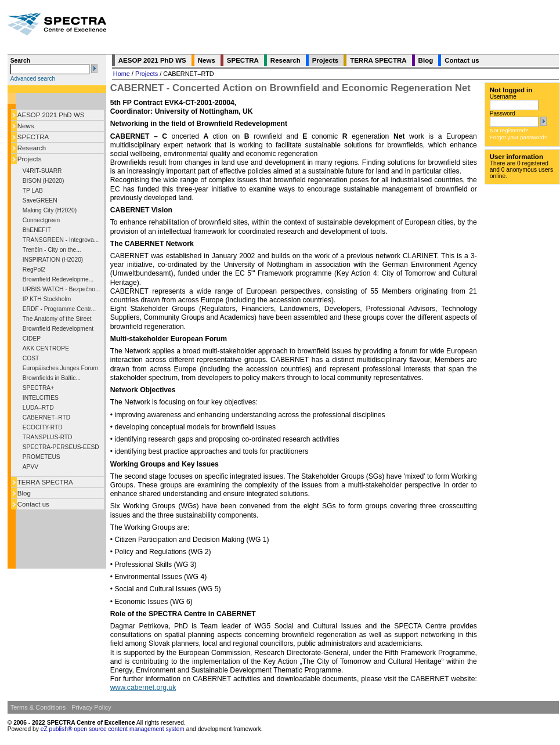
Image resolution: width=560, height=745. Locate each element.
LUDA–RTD (38, 408)
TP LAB (33, 191)
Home (122, 74)
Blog (24, 493)
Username (503, 97)
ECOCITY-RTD (43, 427)
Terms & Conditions (38, 707)
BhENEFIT (37, 230)
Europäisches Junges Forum (60, 368)
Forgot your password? (519, 137)
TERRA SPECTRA (45, 482)
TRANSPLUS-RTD (48, 437)
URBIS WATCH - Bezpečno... (62, 289)
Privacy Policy (91, 707)
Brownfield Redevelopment (58, 329)
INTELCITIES (41, 398)
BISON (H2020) (44, 181)
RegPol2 (34, 270)
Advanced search (33, 79)
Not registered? (509, 130)
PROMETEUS (41, 457)
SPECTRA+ (38, 388)
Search (20, 61)
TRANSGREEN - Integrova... (61, 240)
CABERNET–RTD (46, 417)
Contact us (33, 504)
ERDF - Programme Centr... (59, 309)
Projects (30, 159)
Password (503, 113)
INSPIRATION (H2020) (53, 260)
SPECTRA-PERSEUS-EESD (61, 447)
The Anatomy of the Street (57, 319)
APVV (30, 467)
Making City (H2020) (50, 210)
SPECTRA (33, 137)
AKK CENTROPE (46, 348)
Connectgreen (41, 220)
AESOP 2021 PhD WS (51, 115)
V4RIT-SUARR (42, 171)
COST (31, 358)
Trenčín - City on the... (52, 250)
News (26, 126)
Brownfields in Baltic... (52, 378)
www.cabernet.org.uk (143, 688)
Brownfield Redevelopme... (58, 279)
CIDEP (32, 339)
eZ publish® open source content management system (113, 729)
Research (32, 148)
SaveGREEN (40, 200)
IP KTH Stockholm (47, 299)
